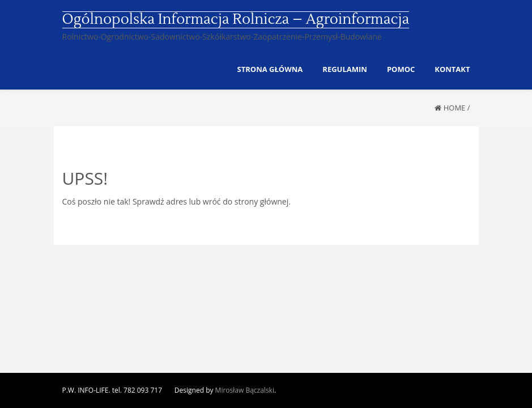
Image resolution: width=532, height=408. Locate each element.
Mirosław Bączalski (245, 390)
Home (455, 108)
